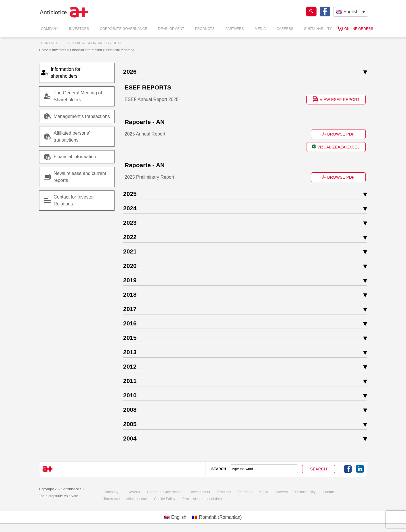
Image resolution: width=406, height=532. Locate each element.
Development (171, 29)
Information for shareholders (69, 73)
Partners (235, 29)
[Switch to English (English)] (175, 517)
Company (50, 29)
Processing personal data (201, 499)
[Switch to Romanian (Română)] (217, 517)
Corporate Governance (123, 29)
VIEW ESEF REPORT (336, 99)
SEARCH (219, 469)
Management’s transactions (77, 117)
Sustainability (318, 29)
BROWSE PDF (338, 134)
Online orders (359, 29)
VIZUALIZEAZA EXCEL (336, 147)
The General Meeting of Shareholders (78, 96)
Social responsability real (95, 43)
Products (205, 29)
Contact (49, 43)
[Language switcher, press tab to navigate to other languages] (351, 12)
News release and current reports (80, 177)
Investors (79, 29)
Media (260, 29)
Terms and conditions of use (125, 499)
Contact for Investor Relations (74, 200)
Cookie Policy (164, 499)
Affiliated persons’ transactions (72, 137)
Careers (285, 29)
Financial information (70, 157)
